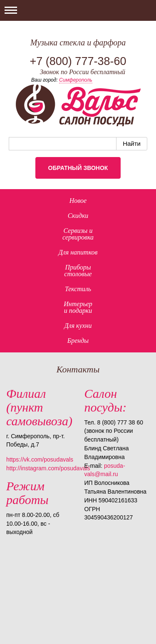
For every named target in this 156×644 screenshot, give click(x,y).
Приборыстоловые (78, 271)
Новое (78, 201)
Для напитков (78, 252)
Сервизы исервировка (78, 234)
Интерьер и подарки (78, 307)
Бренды (78, 341)
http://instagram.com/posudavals (48, 468)
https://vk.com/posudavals (40, 459)
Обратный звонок (78, 168)
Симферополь (76, 80)
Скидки (78, 216)
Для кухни (78, 326)
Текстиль (78, 289)
